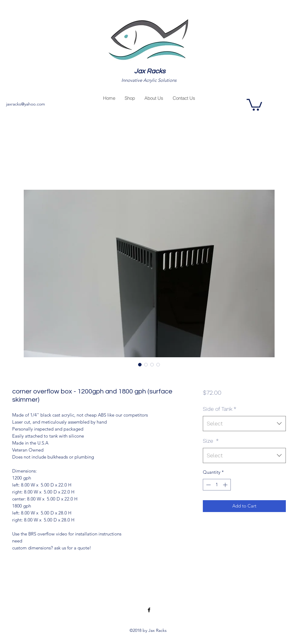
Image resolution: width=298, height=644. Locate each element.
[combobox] (244, 424)
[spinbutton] (217, 485)
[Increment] (226, 485)
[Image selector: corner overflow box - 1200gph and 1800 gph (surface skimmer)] (140, 365)
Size (211, 441)
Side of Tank (220, 409)
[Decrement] (208, 485)
